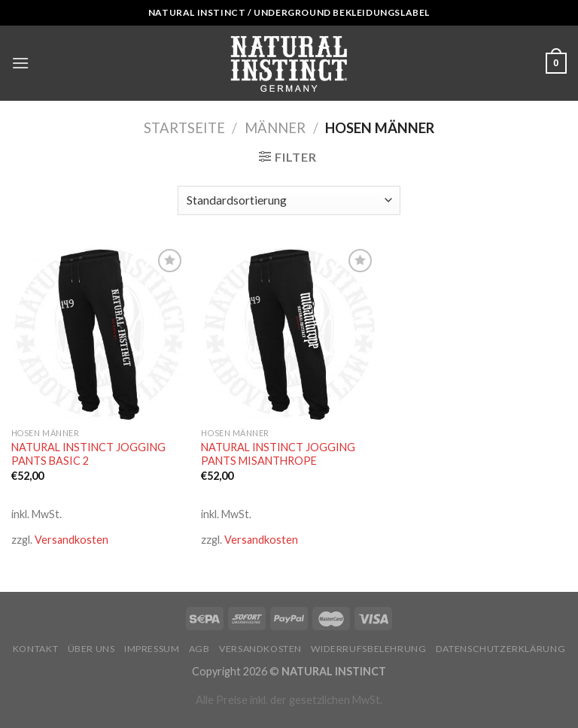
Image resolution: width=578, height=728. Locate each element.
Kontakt (35, 649)
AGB (199, 649)
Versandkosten (71, 540)
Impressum (152, 649)
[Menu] (20, 63)
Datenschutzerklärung (500, 649)
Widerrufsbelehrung (368, 649)
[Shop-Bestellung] (289, 200)
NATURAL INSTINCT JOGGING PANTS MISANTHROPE (278, 454)
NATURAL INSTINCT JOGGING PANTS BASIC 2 (88, 454)
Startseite (184, 128)
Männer (275, 128)
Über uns (91, 649)
